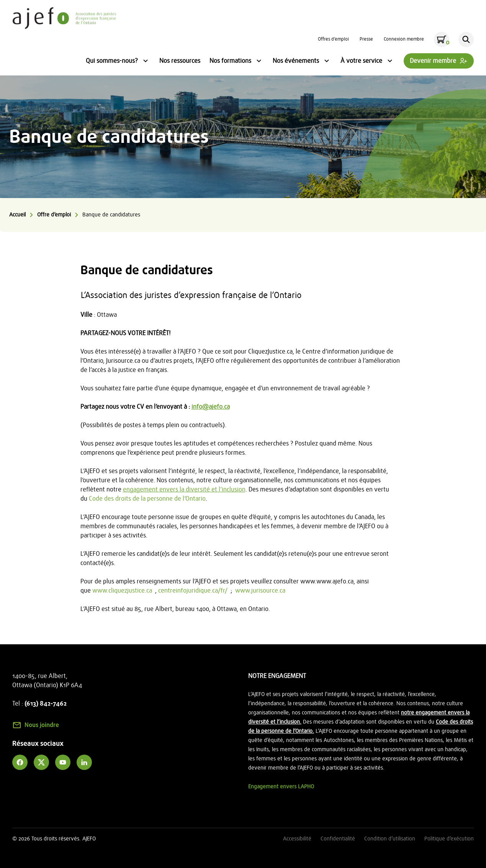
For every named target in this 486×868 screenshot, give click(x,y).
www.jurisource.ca (260, 591)
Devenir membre (433, 61)
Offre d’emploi (54, 215)
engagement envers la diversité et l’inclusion (184, 490)
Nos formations (236, 62)
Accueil (17, 215)
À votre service (367, 62)
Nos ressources (180, 61)
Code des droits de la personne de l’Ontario (147, 499)
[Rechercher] (466, 39)
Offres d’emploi (333, 39)
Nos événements (302, 62)
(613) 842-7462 (46, 704)
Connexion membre (404, 39)
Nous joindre (42, 725)
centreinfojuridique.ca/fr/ (193, 591)
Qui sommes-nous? (118, 62)
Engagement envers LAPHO (281, 787)
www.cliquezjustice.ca (122, 591)
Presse (366, 39)
